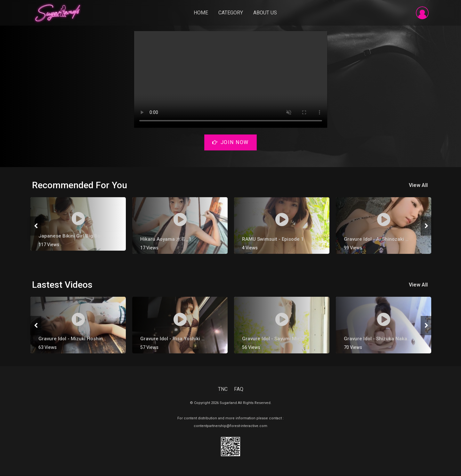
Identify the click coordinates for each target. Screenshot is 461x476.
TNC (223, 390)
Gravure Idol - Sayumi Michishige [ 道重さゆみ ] (295, 339)
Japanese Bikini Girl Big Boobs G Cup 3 (83, 237)
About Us (266, 13)
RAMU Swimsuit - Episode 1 (273, 240)
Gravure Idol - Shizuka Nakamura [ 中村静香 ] (394, 339)
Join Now (230, 144)
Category (231, 13)
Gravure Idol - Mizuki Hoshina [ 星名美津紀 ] (87, 339)
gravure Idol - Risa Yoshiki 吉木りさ (180, 339)
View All (420, 186)
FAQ (239, 390)
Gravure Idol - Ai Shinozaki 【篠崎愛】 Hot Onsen (399, 240)
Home (202, 13)
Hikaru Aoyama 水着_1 (166, 240)
